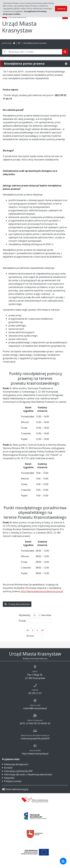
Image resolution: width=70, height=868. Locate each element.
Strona (30, 636)
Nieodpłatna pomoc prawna (35, 43)
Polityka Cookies (13, 781)
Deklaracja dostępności (16, 764)
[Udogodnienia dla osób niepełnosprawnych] (63, 861)
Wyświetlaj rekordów (35, 615)
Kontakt (8, 768)
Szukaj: (35, 621)
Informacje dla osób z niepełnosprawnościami (28, 774)
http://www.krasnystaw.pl (35, 754)
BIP (19, 43)
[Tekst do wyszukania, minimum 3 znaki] (34, 52)
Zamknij (61, 9)
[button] (28, 630)
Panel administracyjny (15, 789)
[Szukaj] (65, 52)
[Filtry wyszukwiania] (4, 52)
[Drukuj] (66, 64)
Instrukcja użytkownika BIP (18, 771)
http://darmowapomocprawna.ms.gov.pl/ (42, 591)
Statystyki (9, 778)
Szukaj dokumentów (17, 604)
